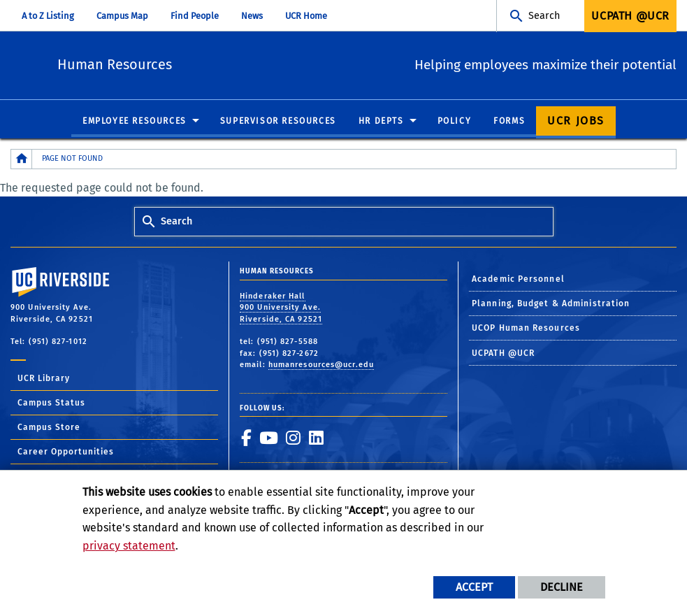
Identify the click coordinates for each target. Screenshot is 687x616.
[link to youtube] (268, 438)
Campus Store (49, 428)
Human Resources (202, 63)
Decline (562, 587)
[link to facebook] (246, 438)
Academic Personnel (518, 279)
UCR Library (44, 379)
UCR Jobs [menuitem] (576, 121)
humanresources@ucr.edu (321, 365)
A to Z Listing (48, 16)
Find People (195, 16)
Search (544, 16)
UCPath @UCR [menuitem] (630, 16)
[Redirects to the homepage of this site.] (22, 160)
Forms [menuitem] (509, 122)
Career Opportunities (66, 452)
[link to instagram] (293, 438)
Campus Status (51, 403)
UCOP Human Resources (526, 329)
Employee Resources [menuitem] (135, 122)
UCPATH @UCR (503, 354)
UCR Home (306, 16)
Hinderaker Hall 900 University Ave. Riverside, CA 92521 (281, 308)
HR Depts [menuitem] (381, 122)
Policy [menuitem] (455, 122)
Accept (474, 587)
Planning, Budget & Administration (551, 304)
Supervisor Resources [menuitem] (278, 122)
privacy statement (129, 546)
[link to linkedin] (316, 438)
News (252, 16)
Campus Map (122, 16)
